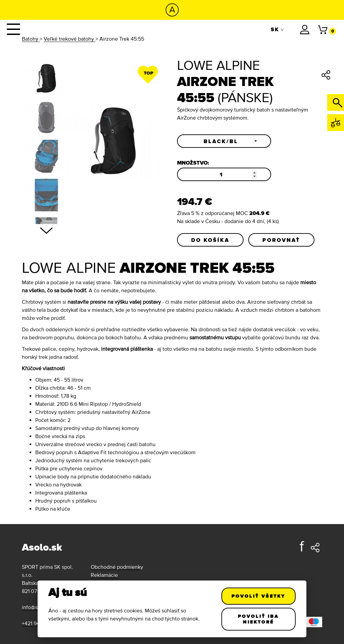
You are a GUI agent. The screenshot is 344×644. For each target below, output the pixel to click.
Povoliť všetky (259, 596)
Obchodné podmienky (117, 567)
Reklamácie (104, 575)
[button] (224, 141)
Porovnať (281, 240)
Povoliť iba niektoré (259, 619)
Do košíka (210, 240)
